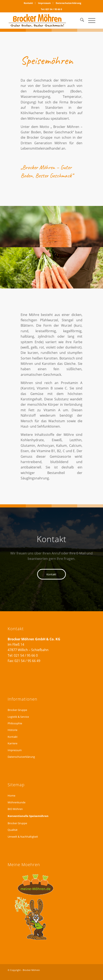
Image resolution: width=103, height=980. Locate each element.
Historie (12, 730)
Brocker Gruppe (17, 710)
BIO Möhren (15, 809)
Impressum (44, 3)
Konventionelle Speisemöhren (28, 816)
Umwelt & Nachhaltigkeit (23, 837)
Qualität (13, 830)
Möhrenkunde (17, 802)
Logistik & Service (18, 717)
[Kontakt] (51, 574)
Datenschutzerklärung (68, 3)
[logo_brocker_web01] (43, 20)
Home (11, 796)
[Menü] (90, 20)
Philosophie (15, 723)
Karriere (12, 743)
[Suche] (80, 20)
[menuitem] (28, 3)
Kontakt (28, 3)
